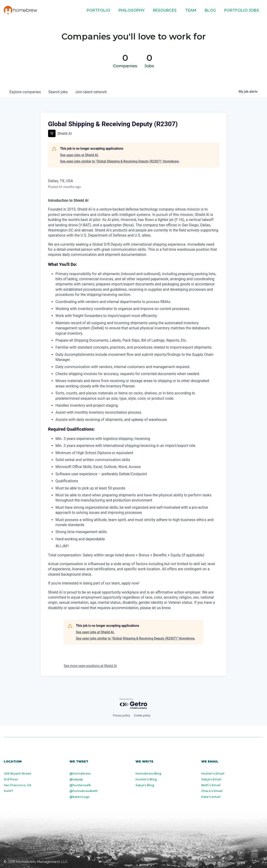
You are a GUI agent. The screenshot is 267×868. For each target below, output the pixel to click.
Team (191, 10)
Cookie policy (142, 716)
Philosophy (132, 10)
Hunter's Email (213, 774)
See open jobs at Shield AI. (80, 155)
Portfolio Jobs (242, 10)
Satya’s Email (211, 779)
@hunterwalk (80, 785)
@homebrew (80, 774)
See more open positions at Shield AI (90, 666)
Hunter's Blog (146, 779)
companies (25, 92)
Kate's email (211, 797)
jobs (58, 92)
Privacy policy (121, 716)
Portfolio (98, 10)
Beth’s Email (211, 785)
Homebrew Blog (148, 774)
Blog (210, 10)
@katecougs (79, 797)
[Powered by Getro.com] (134, 704)
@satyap (76, 779)
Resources (165, 10)
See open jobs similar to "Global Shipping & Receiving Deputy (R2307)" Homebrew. (120, 161)
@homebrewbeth (84, 791)
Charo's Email (212, 791)
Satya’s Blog (145, 785)
